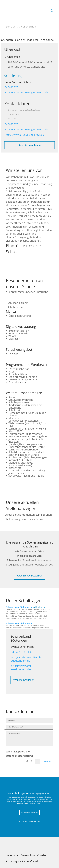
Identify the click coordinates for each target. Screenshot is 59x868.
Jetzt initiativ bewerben (30, 576)
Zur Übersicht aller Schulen (22, 27)
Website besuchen (24, 680)
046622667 (11, 87)
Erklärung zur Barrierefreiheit (22, 861)
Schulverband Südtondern (19, 607)
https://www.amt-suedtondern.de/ (21, 668)
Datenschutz (28, 855)
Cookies (42, 855)
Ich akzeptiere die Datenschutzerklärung (19, 754)
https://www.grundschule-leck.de (24, 135)
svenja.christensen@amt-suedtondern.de (26, 659)
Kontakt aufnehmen (29, 145)
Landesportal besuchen (29, 812)
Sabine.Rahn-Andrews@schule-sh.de (26, 92)
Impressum (12, 855)
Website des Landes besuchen (30, 822)
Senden (47, 761)
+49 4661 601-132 (22, 652)
